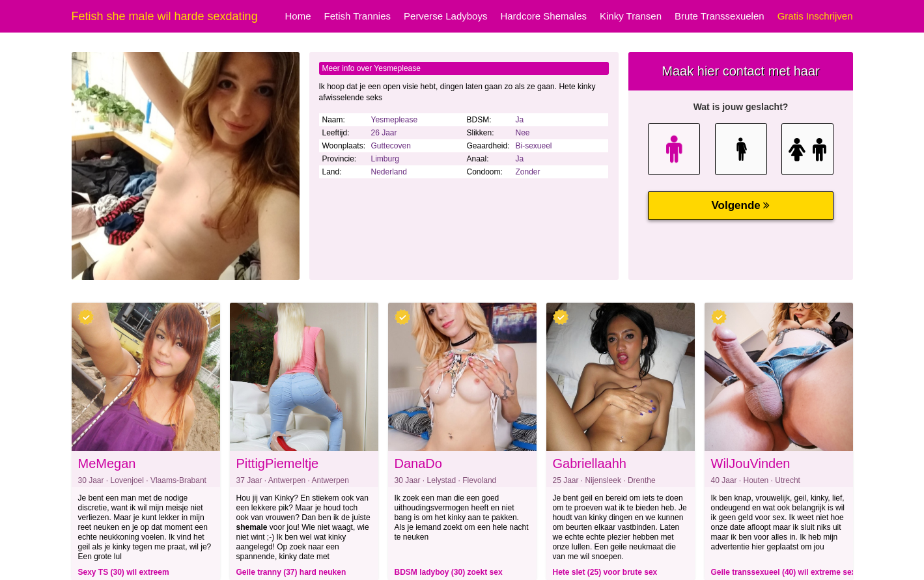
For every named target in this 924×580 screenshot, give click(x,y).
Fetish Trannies (357, 16)
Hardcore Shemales (543, 16)
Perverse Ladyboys (445, 16)
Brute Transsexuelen (720, 16)
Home (298, 16)
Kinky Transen (631, 16)
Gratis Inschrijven (815, 16)
